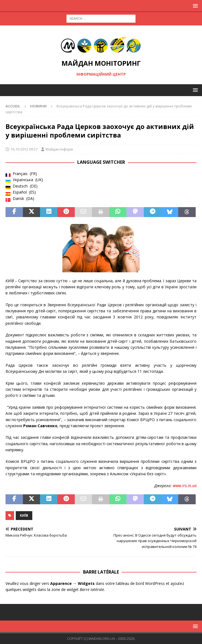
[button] (194, 6)
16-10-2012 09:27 (24, 149)
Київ (24, 515)
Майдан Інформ (59, 149)
